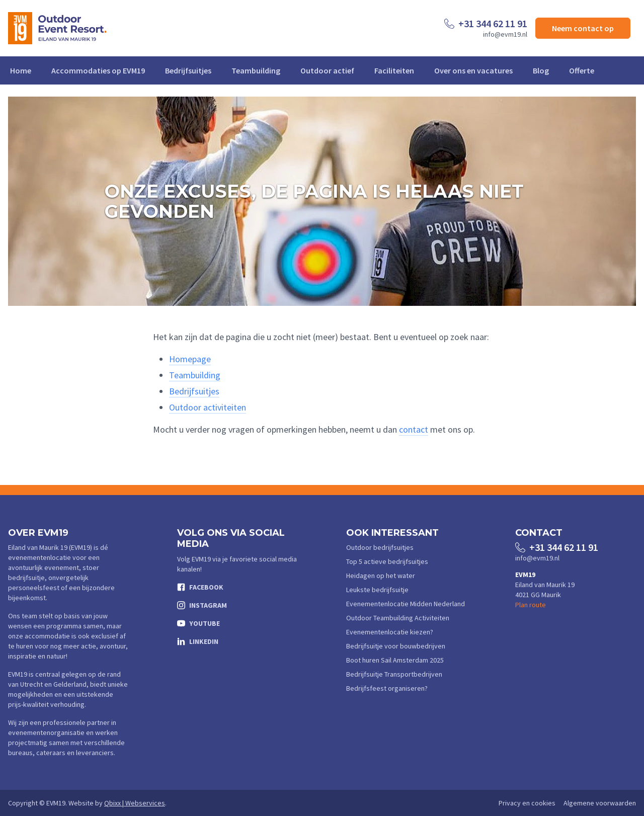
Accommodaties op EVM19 (98, 70)
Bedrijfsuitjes (188, 70)
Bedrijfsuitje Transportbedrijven (394, 674)
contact (414, 429)
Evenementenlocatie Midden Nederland (406, 604)
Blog (541, 70)
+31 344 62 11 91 (493, 23)
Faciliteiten (394, 70)
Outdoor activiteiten (208, 407)
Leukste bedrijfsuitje (377, 590)
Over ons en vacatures (473, 70)
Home (21, 70)
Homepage (190, 359)
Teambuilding (256, 70)
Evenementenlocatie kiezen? (390, 632)
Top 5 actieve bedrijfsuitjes (387, 561)
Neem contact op (583, 28)
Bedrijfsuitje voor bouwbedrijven (396, 646)
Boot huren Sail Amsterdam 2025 (395, 660)
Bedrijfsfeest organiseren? (387, 688)
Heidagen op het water (381, 576)
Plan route (531, 605)
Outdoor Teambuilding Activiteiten (398, 618)
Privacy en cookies (527, 803)
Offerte (582, 70)
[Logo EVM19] (57, 28)
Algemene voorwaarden (600, 803)
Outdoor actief (327, 70)
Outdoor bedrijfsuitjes (380, 547)
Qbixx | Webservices (135, 803)
